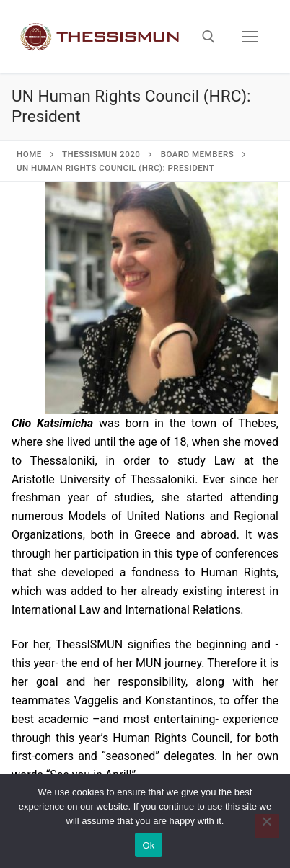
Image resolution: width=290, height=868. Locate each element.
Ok (148, 845)
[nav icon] (250, 37)
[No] (267, 826)
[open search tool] (208, 37)
